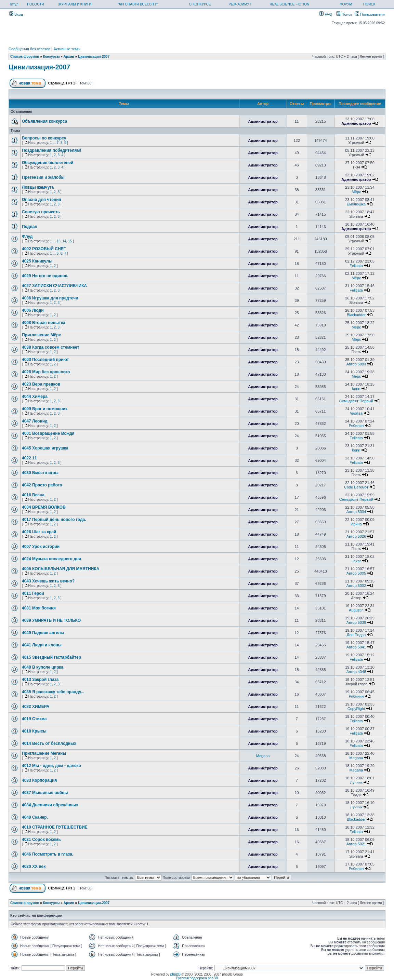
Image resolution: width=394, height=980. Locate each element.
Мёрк (356, 192)
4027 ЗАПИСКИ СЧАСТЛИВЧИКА (54, 286)
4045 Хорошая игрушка (45, 448)
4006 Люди (33, 310)
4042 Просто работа (42, 485)
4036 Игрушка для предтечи (50, 298)
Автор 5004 (356, 512)
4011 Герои (33, 593)
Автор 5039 (356, 622)
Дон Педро (356, 635)
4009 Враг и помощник (45, 409)
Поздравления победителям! (51, 150)
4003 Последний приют (45, 360)
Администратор (263, 121)
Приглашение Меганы (44, 753)
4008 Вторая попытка (44, 323)
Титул (14, 4)
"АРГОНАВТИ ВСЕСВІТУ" (137, 4)
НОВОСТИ (35, 4)
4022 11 (29, 458)
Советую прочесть (41, 212)
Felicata (356, 266)
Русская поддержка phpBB (197, 978)
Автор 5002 (356, 586)
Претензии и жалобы (43, 177)
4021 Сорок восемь (41, 840)
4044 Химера (35, 397)
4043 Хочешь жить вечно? (48, 581)
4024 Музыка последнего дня (51, 559)
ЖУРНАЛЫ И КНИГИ (75, 4)
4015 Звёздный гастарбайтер (51, 657)
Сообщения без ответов (29, 49)
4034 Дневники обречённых (50, 805)
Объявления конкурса (44, 121)
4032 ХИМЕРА (36, 707)
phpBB (175, 974)
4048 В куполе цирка (43, 667)
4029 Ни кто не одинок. (45, 276)
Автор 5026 (356, 536)
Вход (16, 14)
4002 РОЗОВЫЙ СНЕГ (44, 249)
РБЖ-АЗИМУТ (240, 4)
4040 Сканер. (35, 817)
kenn (356, 389)
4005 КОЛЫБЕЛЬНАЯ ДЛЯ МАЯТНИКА (61, 569)
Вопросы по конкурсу (44, 138)
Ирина (356, 524)
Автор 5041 (356, 647)
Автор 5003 (356, 364)
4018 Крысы (34, 731)
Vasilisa (356, 413)
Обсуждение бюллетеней (48, 163)
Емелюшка (356, 204)
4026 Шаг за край (39, 532)
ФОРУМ (346, 4)
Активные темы (67, 49)
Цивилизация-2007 (94, 57)
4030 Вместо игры (40, 473)
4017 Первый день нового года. (54, 520)
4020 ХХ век (34, 867)
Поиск (344, 14)
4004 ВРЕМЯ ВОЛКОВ (44, 507)
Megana (263, 756)
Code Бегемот (356, 487)
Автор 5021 (356, 844)
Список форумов (25, 57)
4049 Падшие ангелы (43, 633)
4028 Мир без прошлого (46, 372)
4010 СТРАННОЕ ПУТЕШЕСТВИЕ (55, 827)
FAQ (326, 14)
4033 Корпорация (39, 780)
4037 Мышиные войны (45, 793)
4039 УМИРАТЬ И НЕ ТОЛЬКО (51, 620)
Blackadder (356, 315)
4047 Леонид (35, 421)
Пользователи (370, 14)
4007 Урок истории (41, 547)
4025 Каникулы (37, 261)
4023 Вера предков (41, 384)
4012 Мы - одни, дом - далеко (51, 766)
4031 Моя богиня (39, 608)
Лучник (356, 782)
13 (59, 241)
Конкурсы (51, 57)
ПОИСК (369, 4)
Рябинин (356, 426)
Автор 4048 (356, 672)
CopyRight (356, 709)
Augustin (356, 610)
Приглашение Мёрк (41, 335)
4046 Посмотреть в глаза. (48, 854)
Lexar (356, 561)
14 (64, 241)
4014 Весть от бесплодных (49, 743)
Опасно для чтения (42, 200)
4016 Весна (33, 495)
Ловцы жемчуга (38, 187)
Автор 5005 (356, 573)
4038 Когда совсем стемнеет (51, 347)
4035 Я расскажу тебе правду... (53, 692)
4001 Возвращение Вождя (48, 433)
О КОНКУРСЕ (200, 4)
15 (70, 241)
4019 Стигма (34, 719)
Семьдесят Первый (356, 401)
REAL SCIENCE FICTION (290, 4)
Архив (69, 57)
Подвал (30, 227)
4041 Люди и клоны (42, 645)
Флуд (27, 237)
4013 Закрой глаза (40, 680)
